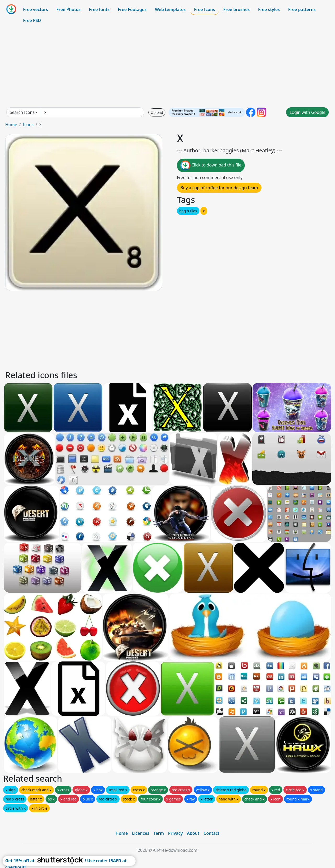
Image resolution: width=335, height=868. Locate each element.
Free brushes (236, 9)
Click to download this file (211, 165)
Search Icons (22, 112)
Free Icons (204, 9)
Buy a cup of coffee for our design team (219, 188)
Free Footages (132, 9)
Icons (28, 125)
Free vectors (35, 9)
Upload (157, 112)
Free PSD (32, 20)
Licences (141, 833)
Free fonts (99, 9)
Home (11, 125)
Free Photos (68, 9)
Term (159, 833)
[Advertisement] (167, 66)
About (193, 833)
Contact (212, 833)
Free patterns (302, 9)
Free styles (269, 9)
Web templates (170, 9)
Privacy (175, 833)
